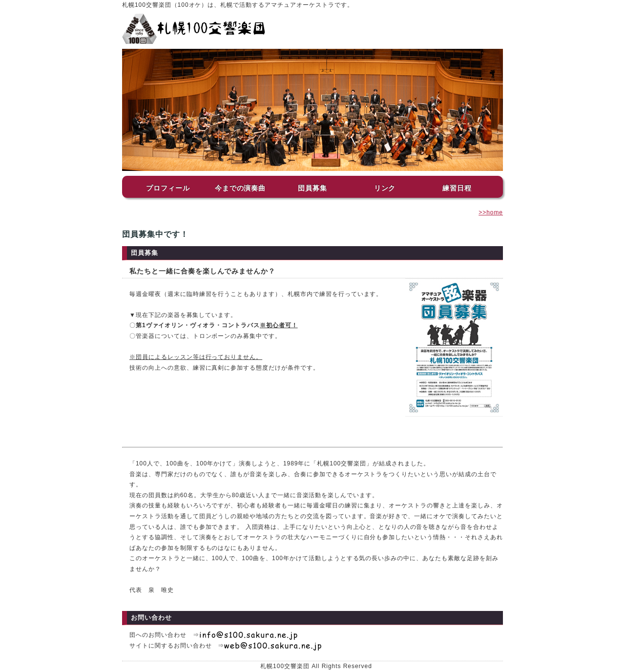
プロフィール (168, 188)
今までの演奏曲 (240, 188)
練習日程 (457, 188)
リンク (385, 188)
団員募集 (312, 188)
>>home (491, 212)
